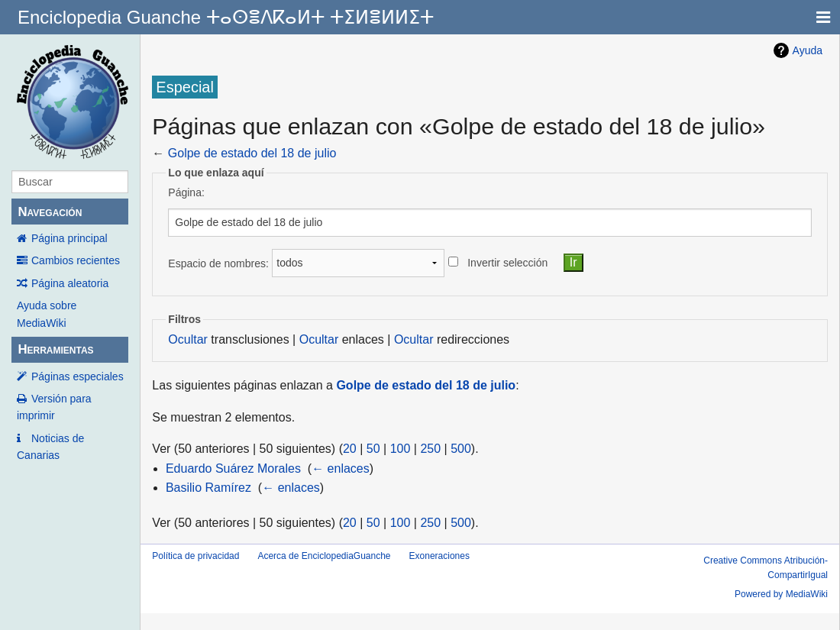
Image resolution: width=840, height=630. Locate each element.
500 (461, 449)
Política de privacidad (195, 556)
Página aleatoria (70, 283)
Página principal (69, 238)
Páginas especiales (78, 376)
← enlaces (341, 468)
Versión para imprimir (54, 407)
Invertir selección (507, 263)
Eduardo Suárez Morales (233, 468)
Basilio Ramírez (208, 488)
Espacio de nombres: (218, 263)
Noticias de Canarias (50, 447)
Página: (186, 192)
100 (401, 449)
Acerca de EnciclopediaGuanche (324, 556)
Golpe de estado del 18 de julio (252, 153)
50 (373, 449)
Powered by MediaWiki (781, 594)
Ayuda (808, 50)
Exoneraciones (439, 556)
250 (430, 449)
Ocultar (188, 339)
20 (350, 449)
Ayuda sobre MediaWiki (47, 314)
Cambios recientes (76, 260)
